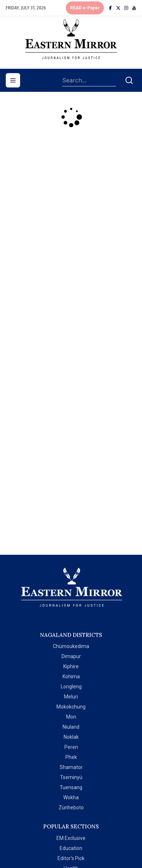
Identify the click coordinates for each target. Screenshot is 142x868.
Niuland (71, 727)
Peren (71, 747)
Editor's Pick (71, 858)
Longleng (71, 687)
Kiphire (71, 666)
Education (71, 848)
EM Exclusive (71, 838)
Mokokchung (71, 707)
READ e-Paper (85, 8)
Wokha (71, 797)
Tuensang (71, 787)
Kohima (71, 676)
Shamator (71, 767)
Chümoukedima (71, 646)
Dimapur (71, 656)
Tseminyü (71, 777)
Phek (71, 757)
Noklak (71, 737)
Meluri (71, 697)
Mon (71, 717)
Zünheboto (71, 808)
